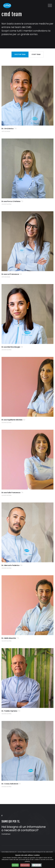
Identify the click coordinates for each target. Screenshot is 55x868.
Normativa (37, 865)
